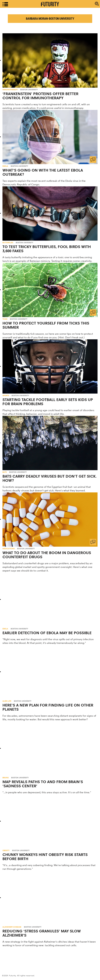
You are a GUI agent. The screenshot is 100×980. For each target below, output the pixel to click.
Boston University (29, 90)
